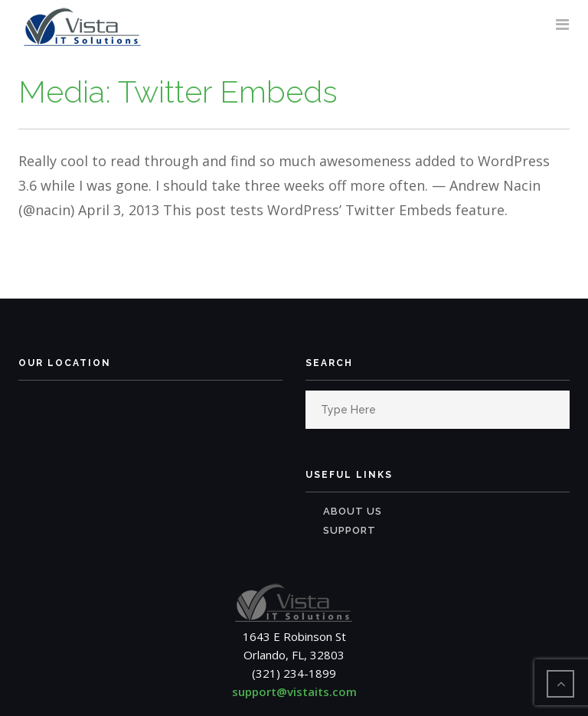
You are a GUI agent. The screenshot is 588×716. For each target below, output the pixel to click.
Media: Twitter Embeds (178, 92)
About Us (353, 511)
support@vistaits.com (294, 691)
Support (350, 530)
